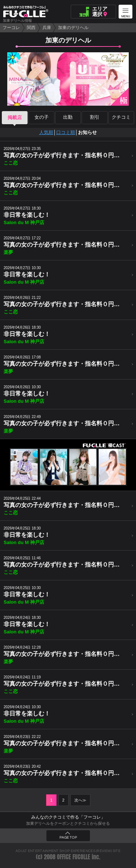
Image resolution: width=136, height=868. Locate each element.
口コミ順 (66, 132)
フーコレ (11, 28)
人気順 (46, 132)
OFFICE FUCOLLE (74, 857)
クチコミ (121, 117)
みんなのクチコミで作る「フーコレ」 (68, 817)
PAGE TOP (68, 837)
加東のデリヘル (73, 28)
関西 (31, 28)
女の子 (42, 117)
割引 (95, 117)
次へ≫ (80, 800)
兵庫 (47, 28)
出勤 (68, 117)
